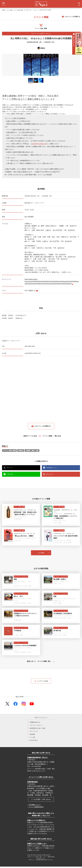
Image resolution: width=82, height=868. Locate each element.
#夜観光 (21, 452)
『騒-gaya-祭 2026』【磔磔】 (24, 537)
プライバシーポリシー (36, 727)
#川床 (55, 617)
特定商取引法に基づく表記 (38, 730)
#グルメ (16, 585)
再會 (55, 598)
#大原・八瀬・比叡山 (60, 636)
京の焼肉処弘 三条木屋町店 (63, 615)
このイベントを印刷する (71, 18)
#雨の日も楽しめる (20, 518)
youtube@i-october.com (39, 145)
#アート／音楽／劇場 (9, 452)
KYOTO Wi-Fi (34, 742)
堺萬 (15, 581)
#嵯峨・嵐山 (57, 585)
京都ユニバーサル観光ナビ (36, 822)
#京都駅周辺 (18, 520)
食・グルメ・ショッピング (21, 578)
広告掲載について (35, 806)
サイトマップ (34, 733)
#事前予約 (17, 583)
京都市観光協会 (32, 783)
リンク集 (32, 739)
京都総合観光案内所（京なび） (38, 759)
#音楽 (34, 539)
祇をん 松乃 (18, 598)
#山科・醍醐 (57, 524)
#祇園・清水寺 (27, 604)
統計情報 (32, 736)
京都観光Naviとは (35, 724)
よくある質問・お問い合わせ (41, 801)
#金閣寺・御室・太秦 (32, 452)
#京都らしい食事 (26, 583)
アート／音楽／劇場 (18, 11)
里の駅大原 (57, 632)
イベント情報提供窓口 (36, 808)
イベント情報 (9, 11)
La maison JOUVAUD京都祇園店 (25, 647)
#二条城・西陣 (66, 544)
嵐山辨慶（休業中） (60, 581)
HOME (4, 11)
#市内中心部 (18, 542)
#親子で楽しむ (58, 600)
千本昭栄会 (17, 632)
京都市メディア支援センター (37, 845)
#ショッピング (18, 634)
